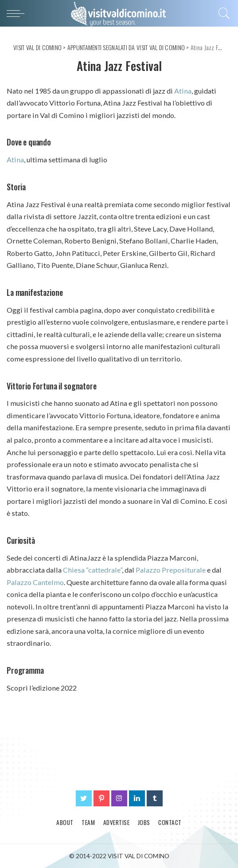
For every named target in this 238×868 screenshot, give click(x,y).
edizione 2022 (55, 688)
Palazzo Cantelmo (35, 582)
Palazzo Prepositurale (171, 570)
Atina (183, 91)
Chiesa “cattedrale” (92, 570)
